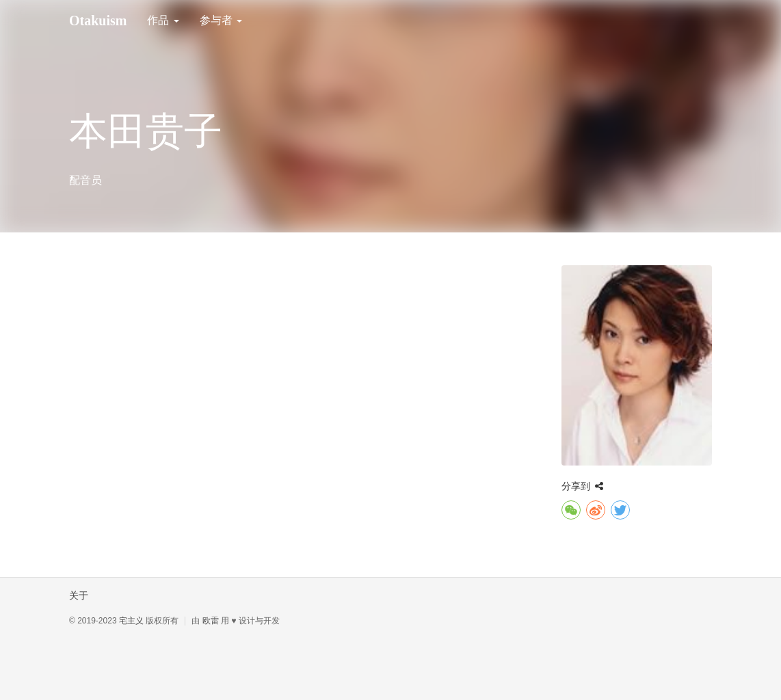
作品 (163, 20)
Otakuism (98, 21)
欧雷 (211, 621)
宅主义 (131, 621)
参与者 (221, 20)
